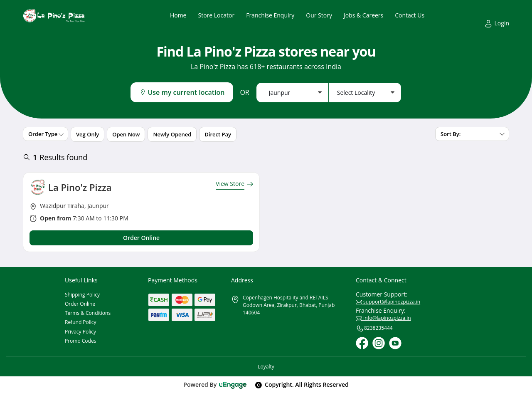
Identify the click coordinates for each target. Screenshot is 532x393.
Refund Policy (81, 322)
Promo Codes (80, 341)
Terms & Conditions (88, 313)
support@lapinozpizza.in (388, 302)
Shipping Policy (82, 295)
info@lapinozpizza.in (383, 318)
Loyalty (266, 367)
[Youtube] (395, 343)
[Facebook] (362, 343)
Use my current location (182, 92)
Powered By (215, 384)
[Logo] (54, 16)
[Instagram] (379, 343)
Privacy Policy (80, 332)
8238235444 (374, 329)
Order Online (80, 304)
